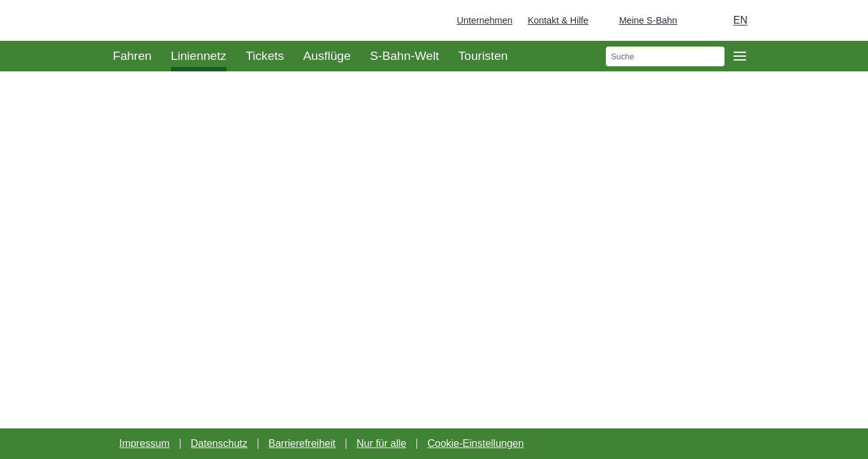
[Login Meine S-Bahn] (641, 20)
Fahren (132, 56)
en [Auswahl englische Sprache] (740, 20)
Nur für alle (381, 443)
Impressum (144, 443)
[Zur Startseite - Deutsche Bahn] (840, 20)
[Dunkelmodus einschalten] (699, 20)
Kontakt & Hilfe (558, 20)
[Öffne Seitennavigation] (740, 56)
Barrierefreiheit (302, 443)
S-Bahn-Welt (404, 56)
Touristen (483, 56)
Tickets (265, 56)
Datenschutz (219, 443)
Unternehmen (484, 20)
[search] (665, 56)
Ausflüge (327, 56)
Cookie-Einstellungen (475, 443)
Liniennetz (199, 56)
